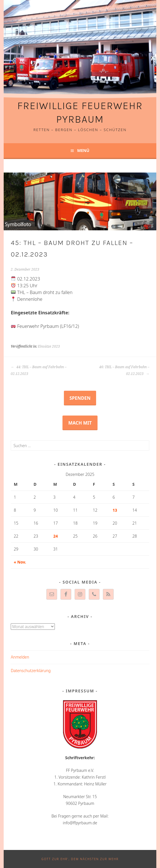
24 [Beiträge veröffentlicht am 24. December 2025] (56, 536)
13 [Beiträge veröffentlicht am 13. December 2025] (115, 510)
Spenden (80, 398)
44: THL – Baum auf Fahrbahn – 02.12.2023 (39, 370)
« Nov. (20, 562)
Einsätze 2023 (49, 346)
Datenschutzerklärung (31, 671)
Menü (83, 150)
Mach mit (80, 423)
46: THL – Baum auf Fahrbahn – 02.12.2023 (124, 370)
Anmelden (20, 657)
